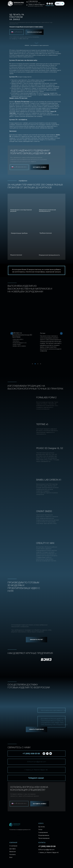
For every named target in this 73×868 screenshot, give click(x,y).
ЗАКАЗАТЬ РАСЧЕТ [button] (36, 640)
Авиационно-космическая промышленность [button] (47, 211)
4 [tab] (41, 364)
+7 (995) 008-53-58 (23, 39)
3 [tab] (38, 364)
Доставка (12, 849)
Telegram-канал (36, 778)
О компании (13, 846)
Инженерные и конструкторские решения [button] (21, 211)
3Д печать (42, 827)
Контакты (12, 855)
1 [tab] (33, 364)
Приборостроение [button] (46, 233)
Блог (11, 857)
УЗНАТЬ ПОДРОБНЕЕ (36, 729)
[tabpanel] (51, 332)
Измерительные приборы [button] (19, 233)
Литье (40, 830)
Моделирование (44, 835)
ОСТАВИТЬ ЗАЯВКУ (40, 167)
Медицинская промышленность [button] (49, 255)
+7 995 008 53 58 (33, 1)
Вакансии (13, 852)
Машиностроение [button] (16, 255)
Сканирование (43, 833)
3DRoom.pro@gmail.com (37, 762)
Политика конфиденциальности (20, 830)
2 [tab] (36, 364)
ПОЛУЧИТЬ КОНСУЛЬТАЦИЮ (35, 32)
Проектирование (44, 838)
